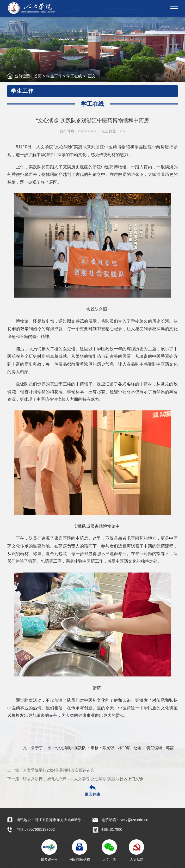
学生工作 (54, 76)
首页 (38, 76)
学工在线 (74, 76)
